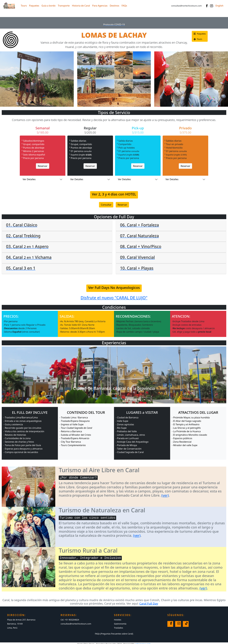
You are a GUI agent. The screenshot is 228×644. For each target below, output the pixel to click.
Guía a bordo (49, 6)
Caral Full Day (149, 604)
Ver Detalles (29, 179)
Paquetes (34, 6)
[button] (17, 375)
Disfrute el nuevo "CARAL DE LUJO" (114, 298)
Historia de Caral (81, 6)
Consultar (106, 205)
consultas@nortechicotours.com (76, 624)
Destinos (115, 6)
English (219, 6)
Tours (24, 6)
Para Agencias (100, 6)
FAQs (124, 6)
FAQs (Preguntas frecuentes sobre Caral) (114, 634)
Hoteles (118, 620)
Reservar (43, 166)
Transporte (64, 6)
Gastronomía (120, 624)
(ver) (165, 495)
